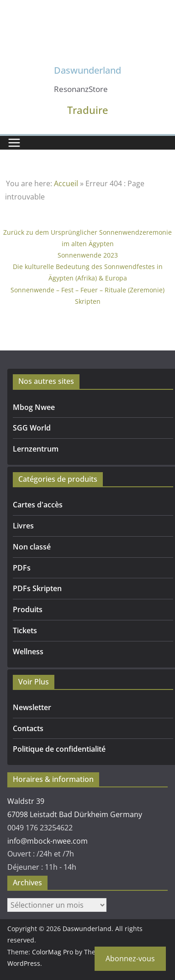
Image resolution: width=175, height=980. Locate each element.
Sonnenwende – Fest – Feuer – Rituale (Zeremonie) (87, 290)
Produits (28, 609)
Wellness (28, 652)
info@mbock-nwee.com (48, 841)
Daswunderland (87, 70)
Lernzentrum (36, 449)
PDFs (22, 568)
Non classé (32, 547)
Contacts (28, 728)
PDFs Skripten (37, 588)
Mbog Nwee (34, 407)
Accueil (66, 183)
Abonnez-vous (130, 958)
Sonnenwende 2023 (88, 255)
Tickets (25, 630)
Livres (23, 526)
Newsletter (32, 707)
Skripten (88, 301)
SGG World (32, 428)
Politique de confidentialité (59, 749)
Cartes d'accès (38, 505)
